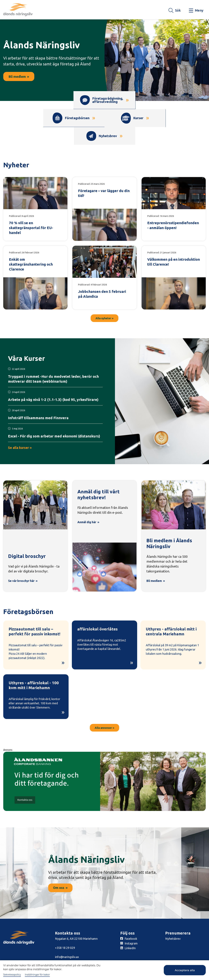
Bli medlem (17, 77)
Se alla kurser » (20, 451)
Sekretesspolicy (12, 975)
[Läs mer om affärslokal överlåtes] (104, 648)
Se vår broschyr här (21, 584)
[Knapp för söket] (175, 11)
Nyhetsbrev (173, 943)
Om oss (59, 892)
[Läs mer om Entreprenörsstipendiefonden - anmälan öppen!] (174, 212)
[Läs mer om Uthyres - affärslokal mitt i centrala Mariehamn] (173, 648)
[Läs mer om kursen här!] (55, 382)
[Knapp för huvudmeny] (196, 11)
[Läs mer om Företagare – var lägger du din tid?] (104, 212)
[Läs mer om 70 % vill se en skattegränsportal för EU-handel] (35, 212)
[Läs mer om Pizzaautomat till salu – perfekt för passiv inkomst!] (36, 648)
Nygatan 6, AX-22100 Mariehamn (76, 943)
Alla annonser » (104, 732)
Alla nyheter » (104, 321)
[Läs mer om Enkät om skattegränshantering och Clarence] (35, 281)
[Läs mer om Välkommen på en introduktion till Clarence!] (174, 281)
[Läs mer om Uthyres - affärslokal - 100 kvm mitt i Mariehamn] (36, 701)
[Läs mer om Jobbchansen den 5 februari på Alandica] (104, 281)
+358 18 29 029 (65, 952)
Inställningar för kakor (37, 975)
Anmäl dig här (87, 525)
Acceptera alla (181, 970)
